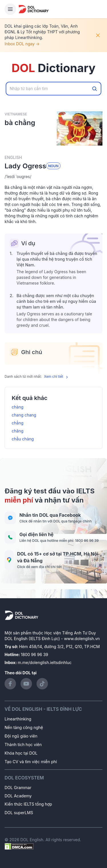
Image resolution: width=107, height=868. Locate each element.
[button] (53, 177)
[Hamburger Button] (10, 9)
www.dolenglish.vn (82, 639)
